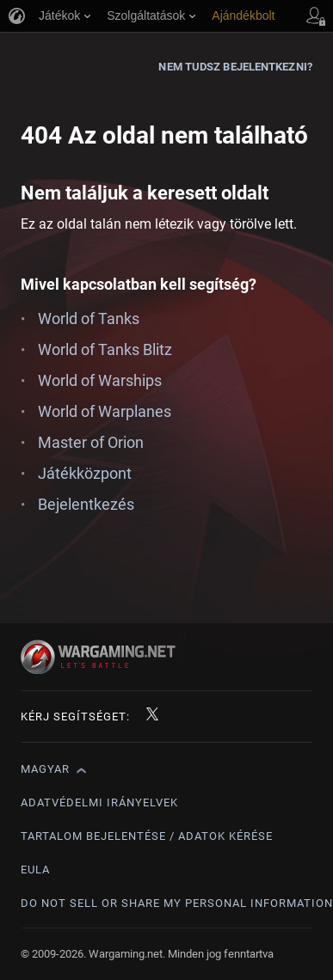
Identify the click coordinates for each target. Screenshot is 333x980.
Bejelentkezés (86, 504)
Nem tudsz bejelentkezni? (235, 67)
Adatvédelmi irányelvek (99, 802)
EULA (35, 870)
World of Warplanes (105, 411)
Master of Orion (91, 442)
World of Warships (100, 380)
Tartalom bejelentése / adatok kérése (147, 836)
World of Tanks (89, 318)
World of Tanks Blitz (105, 349)
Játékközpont (85, 473)
